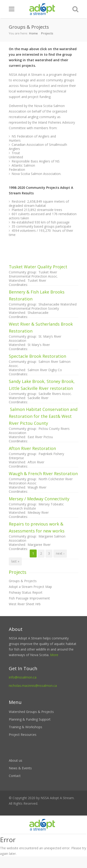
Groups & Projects (23, 581)
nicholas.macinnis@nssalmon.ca (33, 686)
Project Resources (23, 735)
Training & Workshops (26, 727)
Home (33, 33)
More (54, 655)
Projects (47, 33)
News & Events (20, 768)
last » (15, 561)
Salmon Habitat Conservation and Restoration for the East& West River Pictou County (43, 416)
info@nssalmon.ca (23, 677)
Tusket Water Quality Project (38, 267)
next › (60, 553)
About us (16, 760)
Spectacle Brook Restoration (37, 356)
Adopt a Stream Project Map (30, 587)
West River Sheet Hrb (25, 604)
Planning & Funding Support (30, 719)
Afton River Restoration (32, 448)
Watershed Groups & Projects (31, 712)
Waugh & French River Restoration (43, 474)
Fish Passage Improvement (29, 598)
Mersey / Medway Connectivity (39, 499)
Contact (15, 776)
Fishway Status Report (26, 592)
